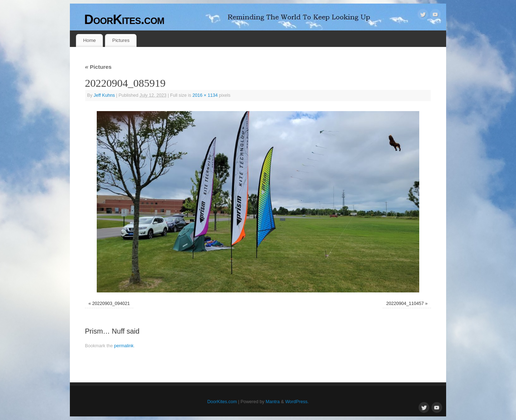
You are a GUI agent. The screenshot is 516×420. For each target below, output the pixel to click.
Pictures (121, 40)
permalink (124, 346)
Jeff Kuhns (104, 95)
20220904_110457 (405, 304)
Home (89, 40)
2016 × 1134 (205, 95)
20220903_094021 (111, 304)
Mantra (273, 402)
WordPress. (297, 402)
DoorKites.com (124, 20)
